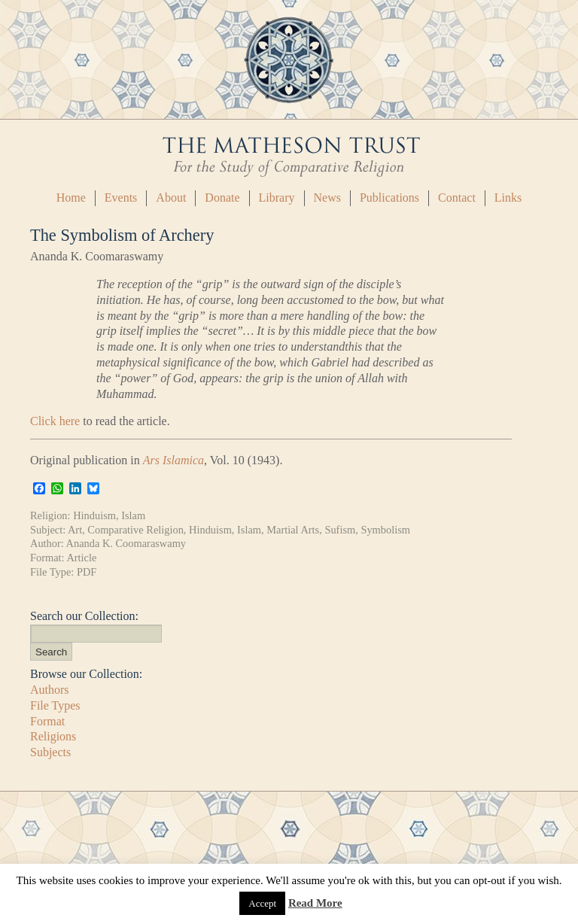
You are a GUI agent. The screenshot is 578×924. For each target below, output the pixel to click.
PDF (87, 572)
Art (75, 530)
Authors (50, 690)
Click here (55, 421)
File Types (55, 705)
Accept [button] (262, 903)
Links (508, 198)
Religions (53, 736)
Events (121, 198)
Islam (133, 515)
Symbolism (385, 530)
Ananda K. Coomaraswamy (126, 543)
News (327, 198)
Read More (315, 903)
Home (71, 198)
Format (47, 721)
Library (277, 198)
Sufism (340, 530)
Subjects (50, 752)
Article (81, 558)
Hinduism (94, 515)
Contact (457, 198)
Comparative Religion (135, 530)
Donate (222, 198)
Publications (389, 198)
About (171, 198)
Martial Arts (293, 530)
